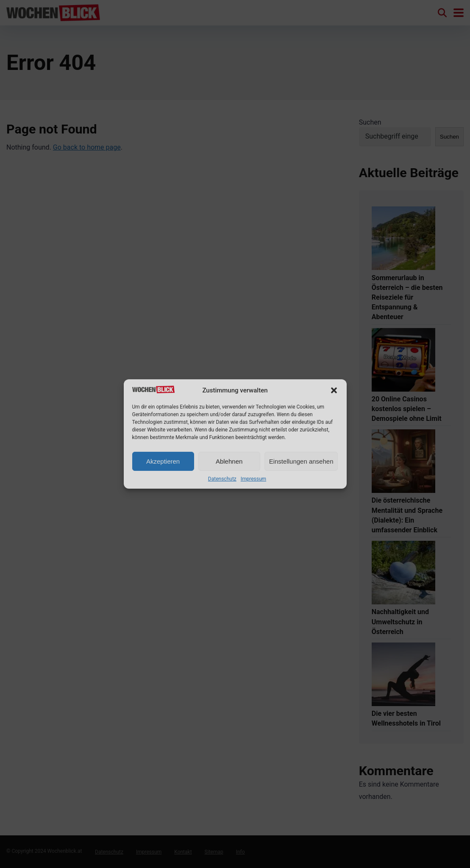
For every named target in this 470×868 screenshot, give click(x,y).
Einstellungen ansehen (301, 461)
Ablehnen (229, 461)
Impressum (253, 479)
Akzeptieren (163, 461)
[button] (334, 390)
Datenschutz (222, 479)
